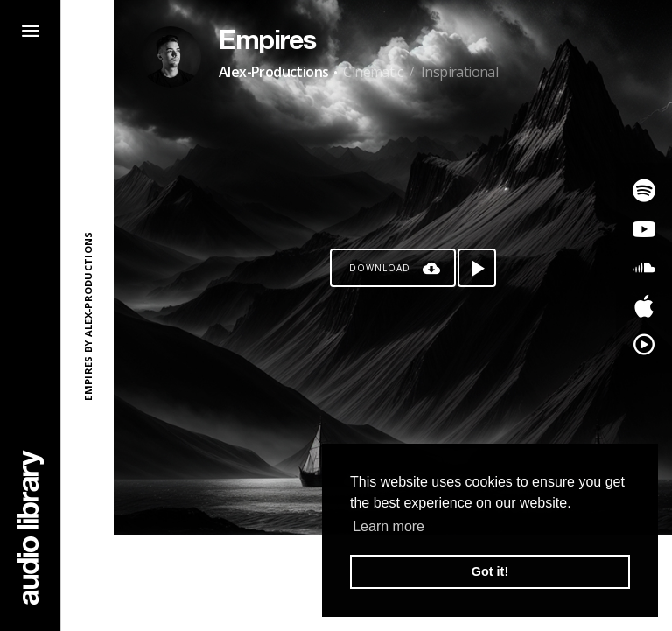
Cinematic (373, 72)
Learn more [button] (388, 526)
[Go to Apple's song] (644, 306)
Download (380, 268)
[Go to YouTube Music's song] (644, 345)
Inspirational (459, 72)
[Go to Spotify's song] (644, 191)
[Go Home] (31, 527)
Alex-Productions (273, 72)
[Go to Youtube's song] (644, 229)
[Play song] (477, 268)
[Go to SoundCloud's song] (644, 268)
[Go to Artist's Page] (171, 57)
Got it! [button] (490, 571)
